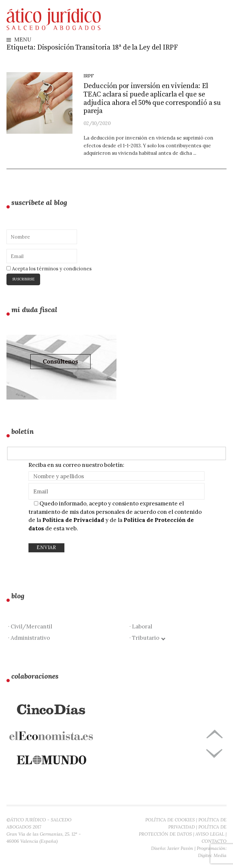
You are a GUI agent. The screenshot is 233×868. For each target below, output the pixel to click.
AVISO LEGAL (210, 834)
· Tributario (147, 638)
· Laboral (141, 626)
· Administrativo (29, 638)
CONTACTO (214, 841)
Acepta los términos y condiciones (49, 269)
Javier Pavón (180, 848)
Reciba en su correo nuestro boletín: (76, 465)
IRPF (89, 76)
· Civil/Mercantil (30, 626)
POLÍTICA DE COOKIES (170, 820)
